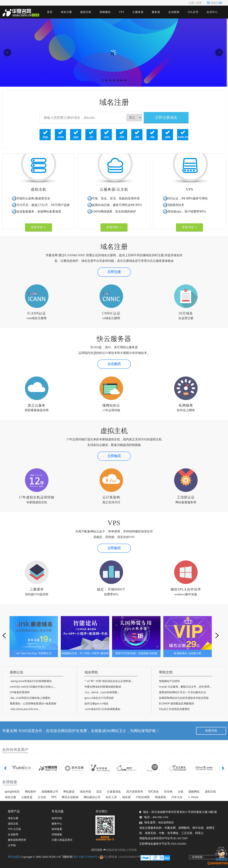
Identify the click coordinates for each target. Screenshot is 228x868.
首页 (50, 12)
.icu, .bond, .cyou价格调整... (102, 692)
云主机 (42, 797)
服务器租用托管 (17, 840)
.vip (152, 137)
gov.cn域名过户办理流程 (99, 698)
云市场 (12, 845)
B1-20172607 (181, 838)
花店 (99, 792)
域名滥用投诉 (166, 823)
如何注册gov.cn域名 (97, 703)
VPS (122, 12)
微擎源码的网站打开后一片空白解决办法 (183, 692)
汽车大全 (177, 797)
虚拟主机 (86, 12)
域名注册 (66, 12)
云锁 (180, 792)
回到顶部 (99, 850)
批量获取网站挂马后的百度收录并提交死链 (184, 698)
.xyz (76, 137)
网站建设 (69, 792)
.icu (106, 137)
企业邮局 (13, 834)
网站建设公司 (92, 797)
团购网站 (194, 792)
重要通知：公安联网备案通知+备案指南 (33, 703)
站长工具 (111, 797)
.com (60, 137)
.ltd (137, 137)
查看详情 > (38, 227)
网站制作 (31, 792)
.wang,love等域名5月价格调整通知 (31, 681)
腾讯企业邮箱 (70, 797)
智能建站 (105, 12)
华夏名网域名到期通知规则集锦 (103, 687)
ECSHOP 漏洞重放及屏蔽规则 (177, 703)
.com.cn (183, 137)
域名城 (126, 797)
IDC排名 (153, 792)
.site (167, 137)
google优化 (12, 792)
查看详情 (211, 731)
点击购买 (114, 364)
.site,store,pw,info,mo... (25, 709)
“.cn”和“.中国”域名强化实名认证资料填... (109, 681)
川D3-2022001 (179, 844)
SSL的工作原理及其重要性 (174, 709)
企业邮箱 (174, 12)
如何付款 (57, 818)
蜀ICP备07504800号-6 (86, 857)
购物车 (215, 3)
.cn (91, 137)
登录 (199, 3)
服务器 (156, 12)
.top (45, 137)
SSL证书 (193, 12)
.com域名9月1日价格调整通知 (102, 709)
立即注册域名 (166, 117)
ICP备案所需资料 (20, 692)
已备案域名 (114, 792)
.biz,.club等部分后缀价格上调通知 (30, 698)
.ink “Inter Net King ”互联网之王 (34, 653)
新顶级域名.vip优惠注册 (187, 653)
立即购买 (114, 456)
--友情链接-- (197, 857)
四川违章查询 (135, 792)
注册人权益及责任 (62, 840)
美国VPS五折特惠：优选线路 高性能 (136, 653)
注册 (191, 3)
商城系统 (161, 797)
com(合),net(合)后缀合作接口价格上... (33, 687)
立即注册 (114, 272)
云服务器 (138, 12)
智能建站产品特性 (169, 681)
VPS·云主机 (14, 829)
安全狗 (168, 792)
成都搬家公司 (50, 792)
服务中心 (57, 824)
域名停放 (85, 792)
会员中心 (212, 12)
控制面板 (57, 834)
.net (121, 137)
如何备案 (57, 829)
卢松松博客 (143, 797)
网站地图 (13, 857)
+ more (193, 797)
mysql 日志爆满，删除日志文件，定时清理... (185, 687)
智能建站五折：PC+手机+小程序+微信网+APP (85, 655)
